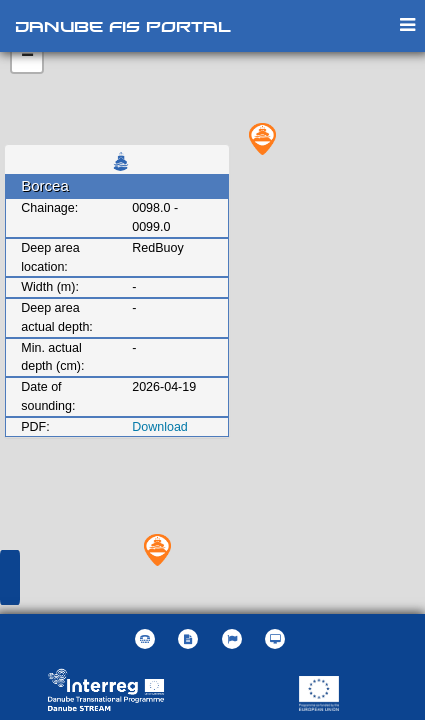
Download (160, 427)
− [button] (27, 57)
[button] (234, 639)
